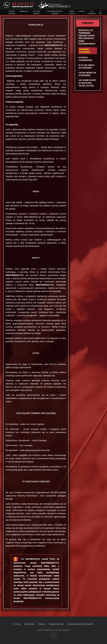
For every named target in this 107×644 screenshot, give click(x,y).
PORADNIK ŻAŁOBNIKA (85, 51)
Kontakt (30, 624)
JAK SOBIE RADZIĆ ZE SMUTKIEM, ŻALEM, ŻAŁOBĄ (87, 83)
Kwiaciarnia (56, 624)
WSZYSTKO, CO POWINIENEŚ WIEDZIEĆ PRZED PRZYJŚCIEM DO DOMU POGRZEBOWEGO (87, 37)
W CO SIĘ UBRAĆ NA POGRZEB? (86, 67)
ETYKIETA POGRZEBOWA (85, 59)
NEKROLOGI (24, 11)
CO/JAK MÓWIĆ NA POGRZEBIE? (87, 74)
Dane (42, 624)
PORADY (82, 11)
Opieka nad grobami (80, 624)
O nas (17, 624)
